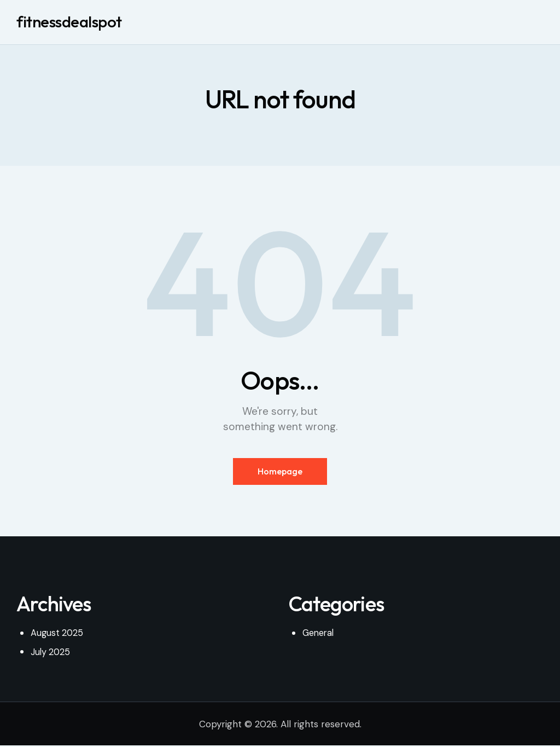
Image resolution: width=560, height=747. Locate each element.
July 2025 (51, 654)
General (320, 635)
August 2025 (58, 635)
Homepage (280, 473)
